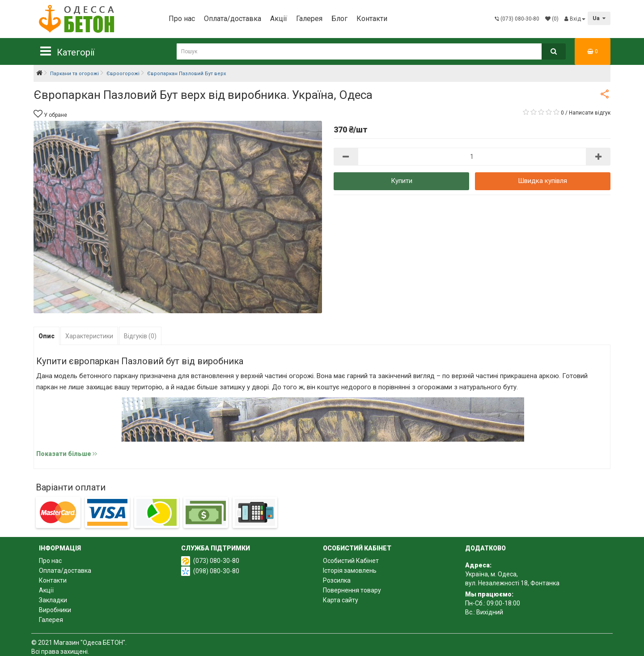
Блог (339, 19)
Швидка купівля (542, 181)
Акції (279, 19)
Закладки (53, 600)
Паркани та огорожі (74, 74)
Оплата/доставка (233, 19)
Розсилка (337, 580)
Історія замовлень (350, 571)
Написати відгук (590, 113)
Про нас (182, 19)
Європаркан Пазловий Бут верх (186, 74)
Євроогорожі (123, 74)
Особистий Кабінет (351, 561)
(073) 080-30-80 (216, 561)
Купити (402, 181)
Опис (47, 336)
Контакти (372, 19)
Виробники (55, 610)
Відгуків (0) (140, 336)
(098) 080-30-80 (216, 571)
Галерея (309, 19)
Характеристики (89, 336)
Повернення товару (352, 590)
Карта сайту (341, 600)
